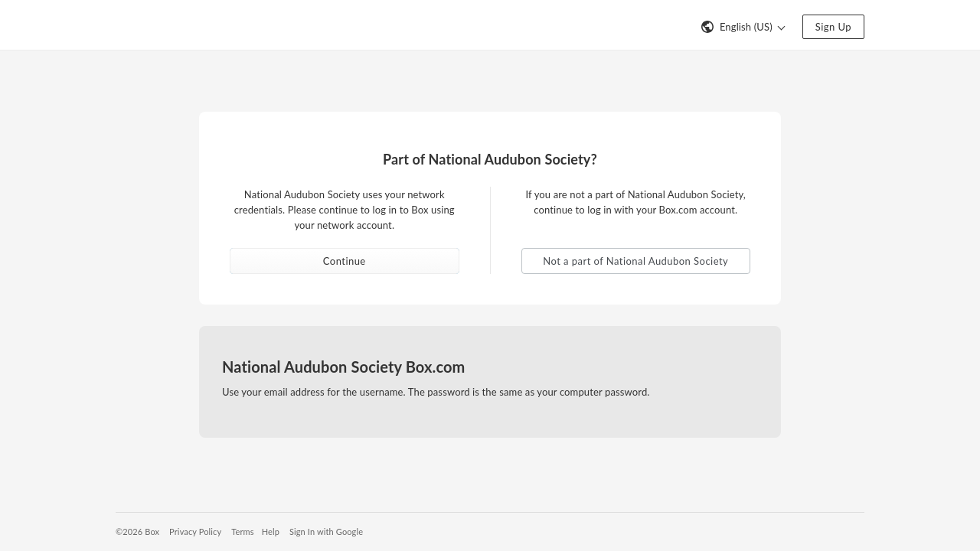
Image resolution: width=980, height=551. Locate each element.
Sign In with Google (326, 531)
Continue (345, 261)
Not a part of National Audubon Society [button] (635, 261)
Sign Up (833, 27)
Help (271, 531)
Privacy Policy (195, 531)
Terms (242, 531)
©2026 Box (137, 531)
